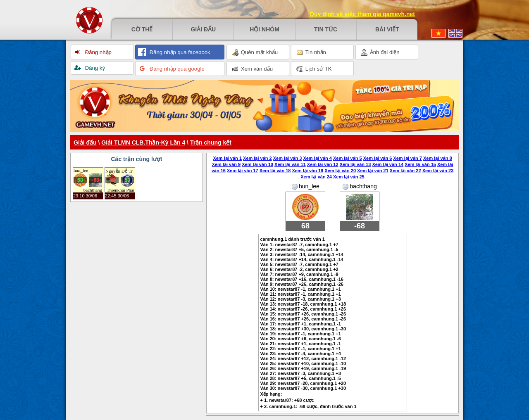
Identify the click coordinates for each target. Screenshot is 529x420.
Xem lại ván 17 (243, 171)
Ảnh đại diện (380, 52)
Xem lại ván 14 (388, 164)
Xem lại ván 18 (275, 171)
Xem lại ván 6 (378, 158)
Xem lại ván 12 (323, 164)
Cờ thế (142, 29)
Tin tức (326, 29)
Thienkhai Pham (120, 190)
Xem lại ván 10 (257, 164)
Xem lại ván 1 (227, 158)
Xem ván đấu (252, 69)
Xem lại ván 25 (349, 177)
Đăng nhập (98, 52)
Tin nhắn (311, 52)
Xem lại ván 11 (290, 164)
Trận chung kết (211, 142)
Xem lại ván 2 (257, 158)
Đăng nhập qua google (176, 69)
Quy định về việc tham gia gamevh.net (362, 14)
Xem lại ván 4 (317, 158)
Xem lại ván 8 (438, 158)
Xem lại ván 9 (226, 164)
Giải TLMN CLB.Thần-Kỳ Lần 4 (143, 142)
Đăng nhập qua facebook (179, 52)
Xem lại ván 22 (405, 171)
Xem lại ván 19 (308, 171)
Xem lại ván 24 (316, 177)
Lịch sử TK (314, 69)
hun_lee (81, 170)
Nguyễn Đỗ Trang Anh (119, 171)
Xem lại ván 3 (288, 158)
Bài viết (387, 29)
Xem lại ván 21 (373, 171)
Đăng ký (94, 68)
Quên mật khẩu (255, 52)
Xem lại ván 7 (407, 158)
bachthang (93, 190)
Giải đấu (203, 29)
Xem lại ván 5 (348, 158)
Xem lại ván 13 (355, 164)
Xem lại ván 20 (340, 171)
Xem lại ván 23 (438, 171)
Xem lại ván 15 (420, 164)
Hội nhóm (264, 29)
